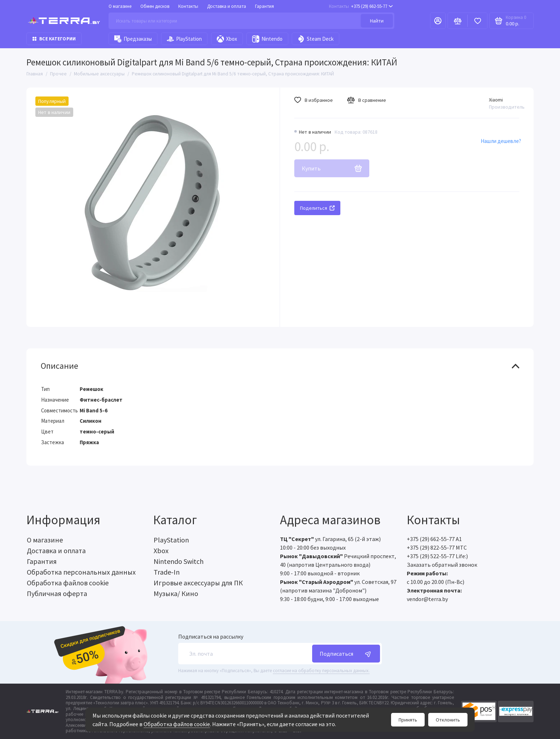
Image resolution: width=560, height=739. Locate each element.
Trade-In (167, 572)
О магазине (120, 6)
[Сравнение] (457, 21)
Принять (408, 720)
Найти (377, 21)
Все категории (54, 39)
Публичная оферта (57, 593)
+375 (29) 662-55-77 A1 (434, 539)
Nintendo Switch (179, 561)
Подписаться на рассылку (211, 636)
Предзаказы (133, 39)
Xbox (227, 39)
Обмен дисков (155, 6)
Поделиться (317, 208)
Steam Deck (316, 39)
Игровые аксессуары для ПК (198, 583)
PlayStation (184, 39)
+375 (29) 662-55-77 (361, 6)
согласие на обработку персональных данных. (321, 671)
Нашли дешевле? (501, 141)
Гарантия (264, 6)
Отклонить (448, 720)
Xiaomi (496, 100)
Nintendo (267, 39)
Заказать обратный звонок (442, 565)
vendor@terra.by (427, 599)
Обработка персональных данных (81, 572)
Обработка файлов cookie (177, 724)
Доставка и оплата (227, 6)
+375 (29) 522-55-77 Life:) (437, 556)
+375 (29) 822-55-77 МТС (437, 547)
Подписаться (346, 654)
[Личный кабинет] (438, 21)
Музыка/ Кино (176, 593)
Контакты (188, 6)
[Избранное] (477, 21)
